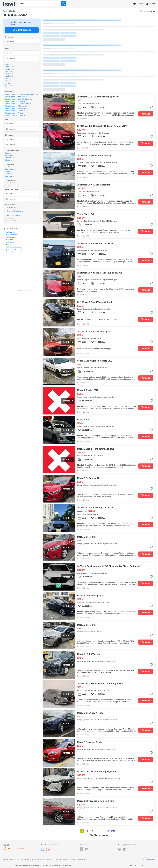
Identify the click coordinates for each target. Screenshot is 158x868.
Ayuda (34, 860)
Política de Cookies (61, 860)
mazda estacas (10, 237)
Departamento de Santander (15, 108)
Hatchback (9, 176)
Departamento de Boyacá (14, 115)
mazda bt (8, 244)
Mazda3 (8, 67)
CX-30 (7, 74)
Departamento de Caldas (14, 111)
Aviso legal (73, 860)
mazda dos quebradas (13, 247)
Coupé (7, 171)
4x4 (6, 167)
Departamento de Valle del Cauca (17, 99)
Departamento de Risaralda (15, 101)
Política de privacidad (45, 860)
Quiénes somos (8, 860)
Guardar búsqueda (22, 30)
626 (6, 88)
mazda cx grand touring (13, 249)
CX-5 (7, 71)
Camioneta (9, 169)
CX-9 (7, 78)
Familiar (8, 174)
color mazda (9, 252)
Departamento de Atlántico (14, 106)
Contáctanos (83, 860)
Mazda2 (8, 69)
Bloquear (132, 866)
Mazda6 (8, 76)
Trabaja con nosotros (22, 860)
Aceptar (141, 866)
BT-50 (7, 85)
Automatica (9, 183)
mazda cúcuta (10, 232)
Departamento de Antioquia (15, 97)
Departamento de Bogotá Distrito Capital (20, 94)
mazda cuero (9, 242)
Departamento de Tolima (14, 113)
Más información (67, 866)
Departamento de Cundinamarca (17, 104)
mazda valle (9, 239)
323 (6, 83)
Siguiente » (112, 831)
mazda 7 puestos (11, 234)
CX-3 (7, 81)
